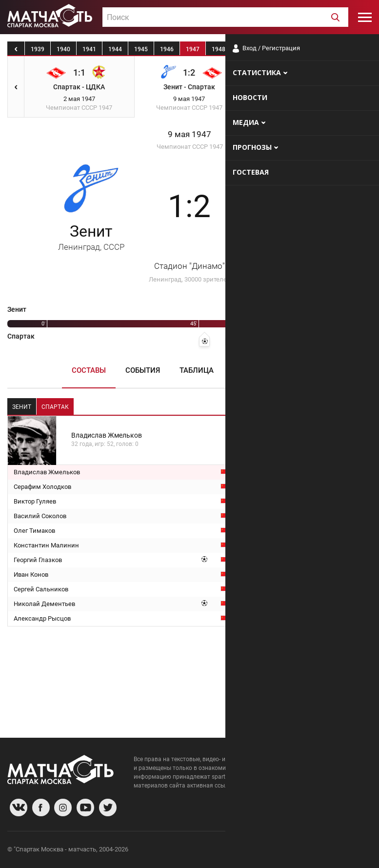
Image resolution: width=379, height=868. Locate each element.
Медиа (294, 370)
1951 (296, 49)
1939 (38, 49)
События (143, 370)
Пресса (248, 370)
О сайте (253, 851)
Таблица (197, 370)
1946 (167, 49)
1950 (270, 49)
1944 (115, 49)
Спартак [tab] (55, 407)
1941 (89, 49)
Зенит (91, 237)
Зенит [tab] (22, 407)
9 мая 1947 (189, 134)
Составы (89, 370)
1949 (244, 49)
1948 (219, 49)
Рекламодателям (346, 851)
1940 (63, 49)
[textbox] (225, 18)
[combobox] (225, 17)
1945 (141, 49)
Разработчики (292, 851)
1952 (322, 49)
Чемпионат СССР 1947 (190, 147)
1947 (193, 49)
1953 (348, 49)
